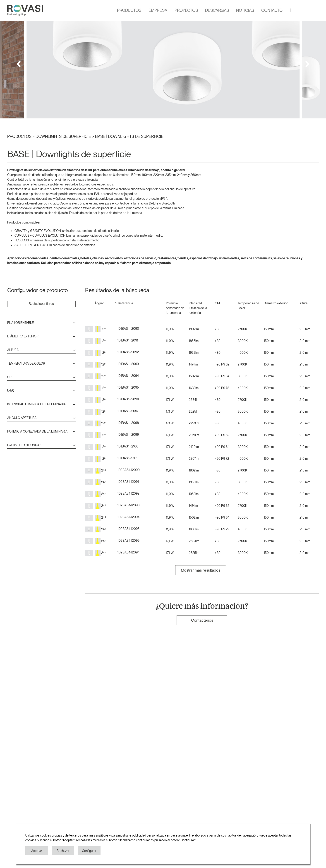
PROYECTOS (186, 10)
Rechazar (63, 851)
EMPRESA (158, 10)
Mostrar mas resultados (201, 570)
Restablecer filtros (41, 304)
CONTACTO (272, 10)
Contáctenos (202, 620)
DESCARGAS (217, 10)
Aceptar (37, 851)
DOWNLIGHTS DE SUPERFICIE (64, 136)
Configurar (89, 851)
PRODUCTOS (129, 10)
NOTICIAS (245, 10)
